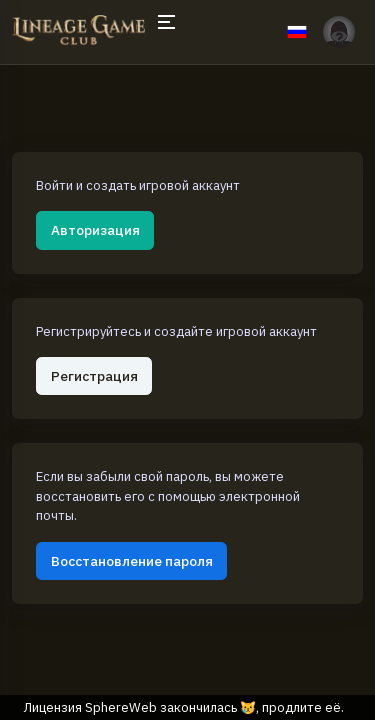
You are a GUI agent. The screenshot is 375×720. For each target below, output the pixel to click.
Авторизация (95, 230)
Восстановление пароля (132, 561)
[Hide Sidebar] (166, 32)
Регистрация (94, 376)
